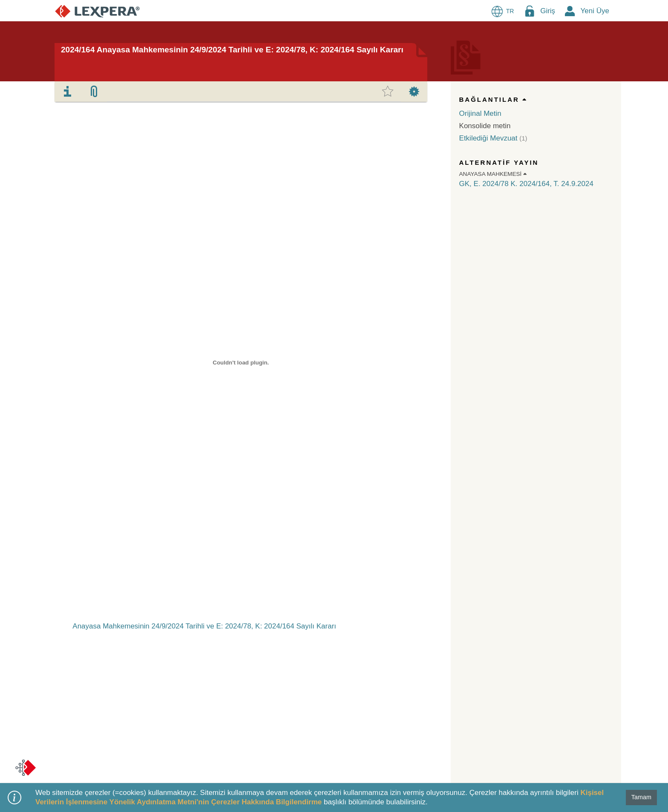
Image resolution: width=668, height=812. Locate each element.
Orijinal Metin (480, 113)
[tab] (68, 92)
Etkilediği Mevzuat (488, 138)
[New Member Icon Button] (570, 11)
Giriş (548, 11)
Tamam (641, 797)
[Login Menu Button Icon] (530, 11)
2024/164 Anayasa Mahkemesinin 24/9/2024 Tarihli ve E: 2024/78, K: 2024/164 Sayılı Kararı (232, 50)
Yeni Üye (595, 11)
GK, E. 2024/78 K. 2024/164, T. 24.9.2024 (526, 184)
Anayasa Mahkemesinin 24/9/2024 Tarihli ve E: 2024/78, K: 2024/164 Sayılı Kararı (204, 626)
